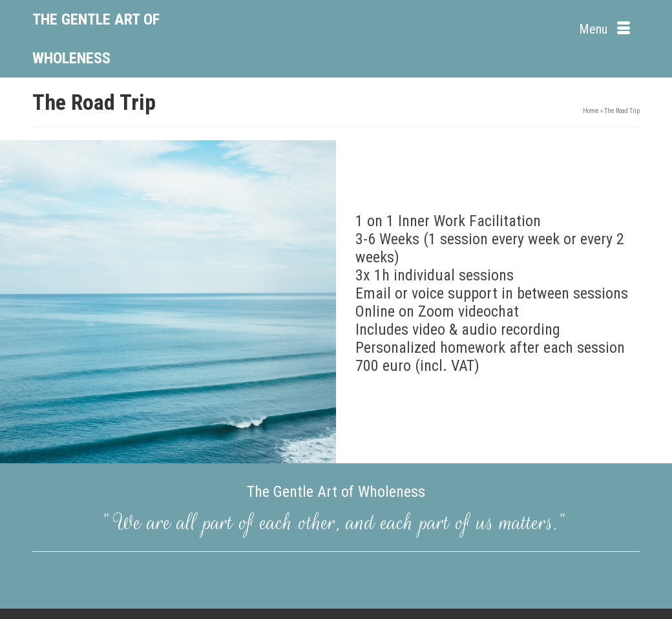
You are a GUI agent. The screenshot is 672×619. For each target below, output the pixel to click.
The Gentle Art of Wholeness (96, 39)
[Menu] (604, 29)
